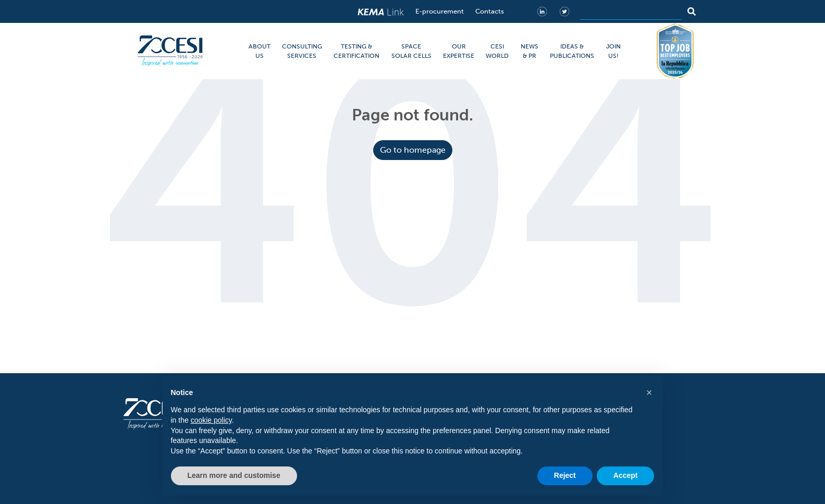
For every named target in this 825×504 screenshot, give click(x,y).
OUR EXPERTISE (459, 51)
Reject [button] (565, 475)
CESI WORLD (497, 51)
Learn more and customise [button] (234, 475)
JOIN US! (613, 51)
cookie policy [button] (211, 420)
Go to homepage (413, 150)
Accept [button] (626, 475)
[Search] (631, 11)
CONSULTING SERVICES (302, 51)
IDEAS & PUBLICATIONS (572, 51)
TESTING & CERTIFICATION (356, 51)
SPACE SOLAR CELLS (411, 51)
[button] (649, 392)
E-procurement (440, 11)
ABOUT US (260, 51)
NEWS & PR (530, 51)
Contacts (490, 11)
